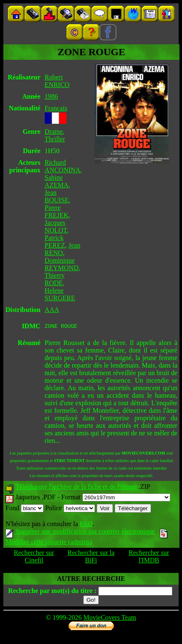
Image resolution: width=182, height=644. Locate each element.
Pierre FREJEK (57, 211)
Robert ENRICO (57, 81)
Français (56, 108)
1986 (51, 96)
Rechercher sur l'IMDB (149, 558)
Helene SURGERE (60, 294)
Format (115, 498)
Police (70, 509)
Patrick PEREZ (55, 241)
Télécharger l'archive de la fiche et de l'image (76, 488)
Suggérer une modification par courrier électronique (80, 533)
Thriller (55, 139)
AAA (52, 310)
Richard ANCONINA (63, 166)
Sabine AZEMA (57, 181)
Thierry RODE (55, 279)
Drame (54, 132)
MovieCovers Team (110, 619)
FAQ (86, 525)
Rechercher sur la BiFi (91, 558)
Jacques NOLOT (56, 226)
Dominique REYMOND (62, 264)
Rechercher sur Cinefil (34, 558)
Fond (24, 509)
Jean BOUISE (57, 196)
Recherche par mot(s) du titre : (52, 592)
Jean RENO (63, 249)
